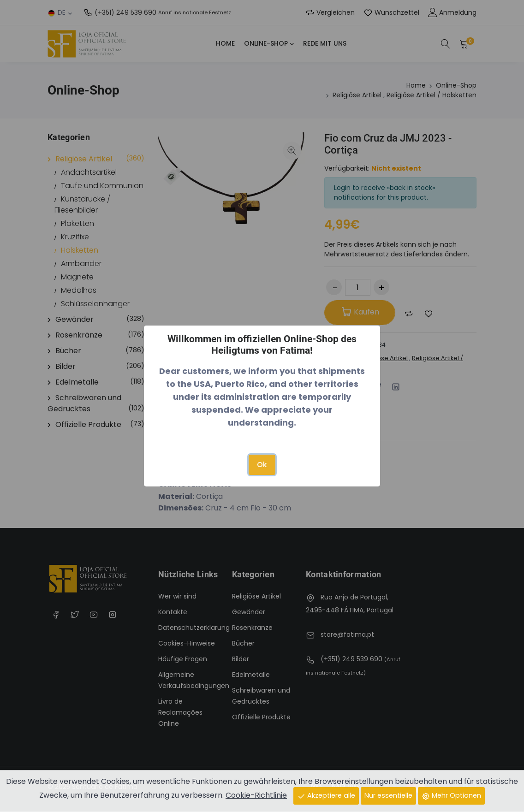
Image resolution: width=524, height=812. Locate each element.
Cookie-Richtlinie (256, 795)
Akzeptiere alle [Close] (326, 795)
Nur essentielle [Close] (388, 795)
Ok (262, 465)
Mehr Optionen (451, 795)
